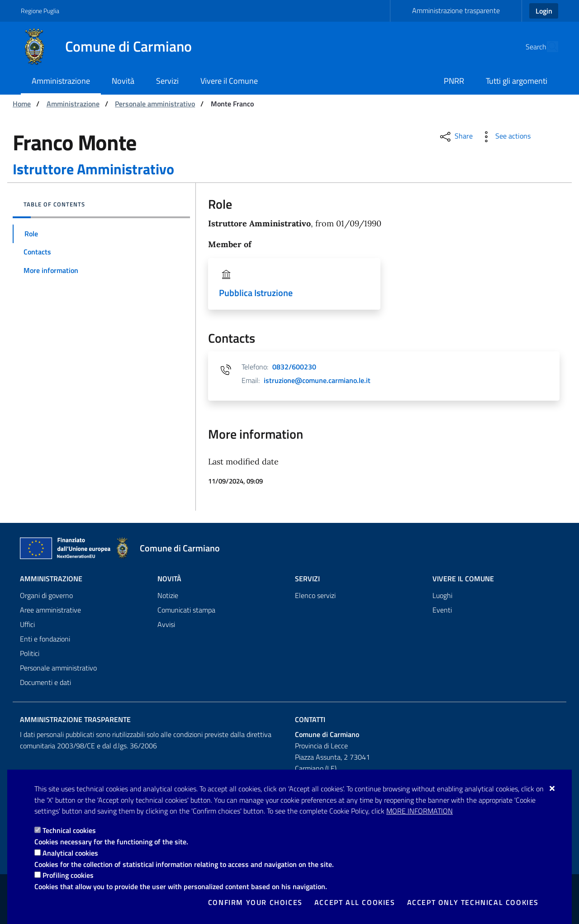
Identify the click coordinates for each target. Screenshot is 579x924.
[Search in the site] (547, 47)
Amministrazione (73, 104)
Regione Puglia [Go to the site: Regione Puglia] (40, 11)
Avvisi (166, 624)
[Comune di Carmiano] (112, 47)
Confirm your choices (255, 902)
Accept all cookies (355, 902)
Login (544, 11)
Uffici (27, 624)
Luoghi (442, 595)
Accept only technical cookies (473, 902)
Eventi (442, 610)
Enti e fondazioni (45, 639)
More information (420, 811)
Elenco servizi (315, 595)
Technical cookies (69, 830)
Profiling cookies (68, 875)
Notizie (168, 595)
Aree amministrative (50, 610)
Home (22, 104)
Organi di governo (46, 595)
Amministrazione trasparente (456, 10)
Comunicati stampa (186, 610)
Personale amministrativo (155, 104)
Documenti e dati (45, 682)
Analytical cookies (70, 853)
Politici (30, 653)
